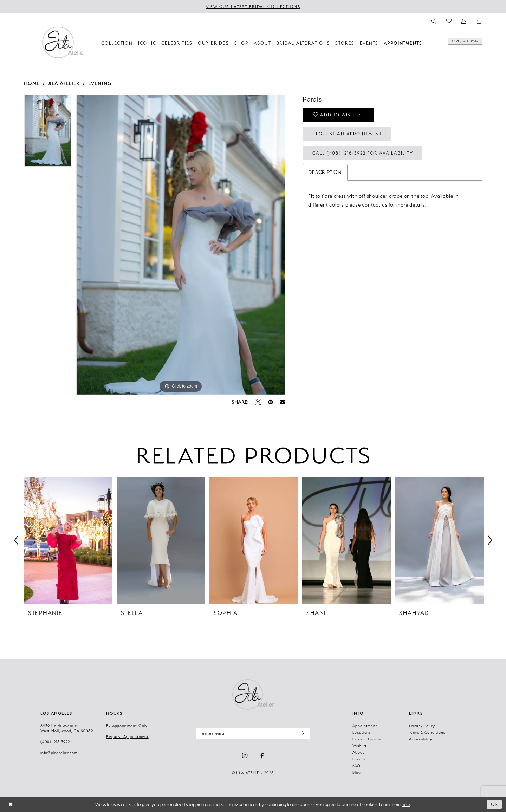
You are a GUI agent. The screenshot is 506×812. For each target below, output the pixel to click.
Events (359, 759)
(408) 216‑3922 (55, 742)
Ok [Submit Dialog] (495, 804)
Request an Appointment (347, 134)
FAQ (356, 766)
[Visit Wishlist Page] (449, 21)
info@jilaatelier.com (59, 753)
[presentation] (68, 541)
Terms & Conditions (427, 732)
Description (325, 172)
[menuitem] (457, 43)
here (406, 804)
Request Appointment (127, 736)
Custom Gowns (367, 739)
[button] (464, 20)
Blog (357, 772)
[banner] (64, 42)
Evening (100, 83)
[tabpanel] (48, 133)
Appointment (365, 726)
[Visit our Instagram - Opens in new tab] (245, 755)
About (358, 752)
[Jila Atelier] (253, 694)
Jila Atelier (64, 83)
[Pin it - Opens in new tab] (271, 402)
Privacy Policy (422, 726)
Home (32, 83)
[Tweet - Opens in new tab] (258, 402)
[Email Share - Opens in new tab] (283, 402)
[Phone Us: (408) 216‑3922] (457, 43)
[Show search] (434, 20)
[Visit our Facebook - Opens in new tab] (262, 756)
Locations (362, 732)
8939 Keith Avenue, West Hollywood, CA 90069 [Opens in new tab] (67, 728)
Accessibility (421, 739)
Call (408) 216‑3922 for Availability (363, 153)
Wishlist (360, 746)
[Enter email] (253, 733)
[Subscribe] (301, 733)
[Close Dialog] (11, 804)
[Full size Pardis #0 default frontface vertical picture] (181, 245)
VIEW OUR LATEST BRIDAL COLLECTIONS (253, 7)
